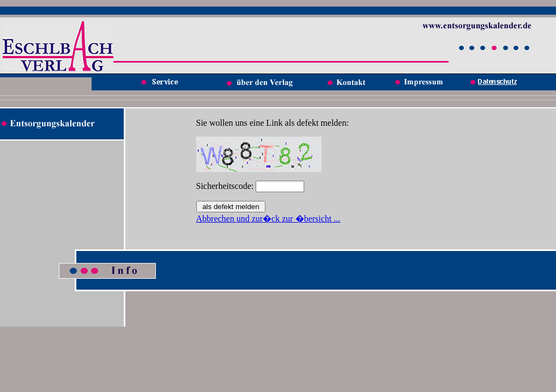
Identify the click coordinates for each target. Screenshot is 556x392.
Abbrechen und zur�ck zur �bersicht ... (268, 219)
